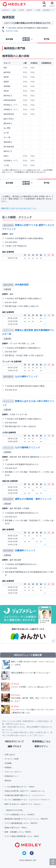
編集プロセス (15, 746)
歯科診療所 (8, 225)
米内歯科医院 (22, 285)
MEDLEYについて (14, 741)
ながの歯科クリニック (26, 376)
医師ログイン (42, 746)
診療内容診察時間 (26, 39)
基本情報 (9, 39)
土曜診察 (7, 289)
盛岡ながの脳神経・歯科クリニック (33, 499)
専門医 (47, 39)
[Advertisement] (29, 271)
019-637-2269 (12, 31)
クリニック (8, 330)
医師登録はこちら (41, 741)
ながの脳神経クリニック (28, 447)
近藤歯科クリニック (25, 550)
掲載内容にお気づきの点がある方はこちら (19, 208)
